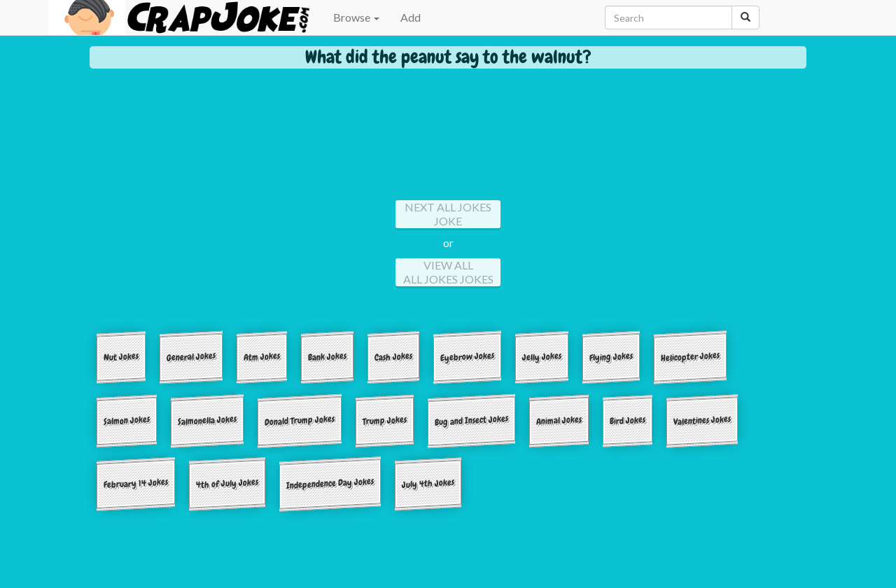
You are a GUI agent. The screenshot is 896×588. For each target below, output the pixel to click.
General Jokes (191, 357)
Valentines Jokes (702, 420)
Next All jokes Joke (448, 214)
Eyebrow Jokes (467, 357)
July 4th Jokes (428, 483)
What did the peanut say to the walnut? (448, 57)
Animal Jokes (559, 420)
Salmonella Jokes (207, 420)
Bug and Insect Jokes (471, 420)
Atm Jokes (262, 356)
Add (411, 17)
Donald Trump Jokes (300, 420)
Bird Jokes (628, 420)
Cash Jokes (393, 356)
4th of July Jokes (227, 484)
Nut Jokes (121, 357)
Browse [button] (356, 17)
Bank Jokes (327, 356)
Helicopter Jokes (690, 357)
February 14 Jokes (136, 484)
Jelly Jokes (542, 356)
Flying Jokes (611, 356)
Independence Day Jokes (330, 484)
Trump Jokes (385, 420)
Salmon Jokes (127, 420)
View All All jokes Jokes (448, 272)
